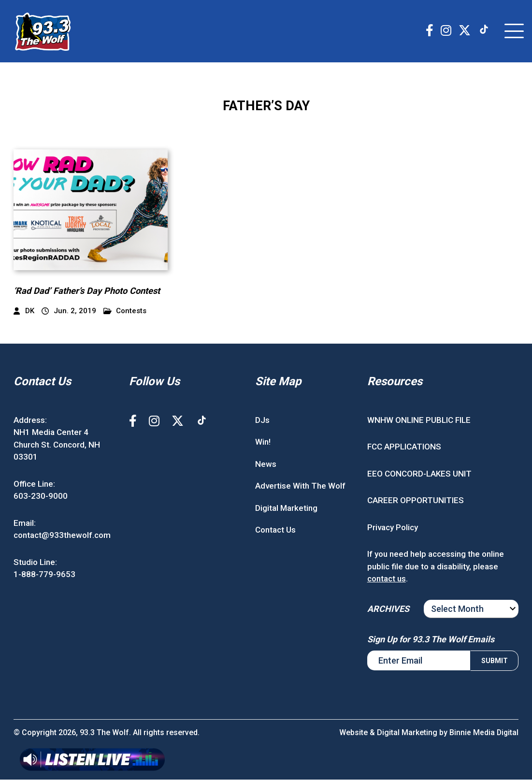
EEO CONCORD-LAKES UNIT (419, 476)
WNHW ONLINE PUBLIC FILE (419, 422)
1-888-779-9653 (44, 577)
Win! (263, 445)
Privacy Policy (393, 530)
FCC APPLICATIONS (404, 449)
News (266, 466)
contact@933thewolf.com (62, 538)
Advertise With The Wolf (300, 489)
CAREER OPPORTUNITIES (416, 503)
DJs (262, 422)
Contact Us (275, 533)
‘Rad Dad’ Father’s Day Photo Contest (89, 293)
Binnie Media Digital (483, 735)
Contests (125, 313)
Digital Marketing (286, 510)
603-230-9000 (41, 499)
